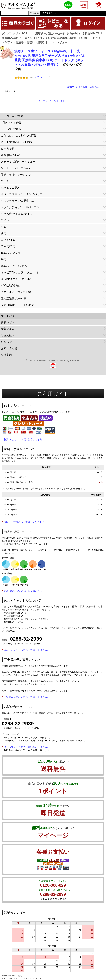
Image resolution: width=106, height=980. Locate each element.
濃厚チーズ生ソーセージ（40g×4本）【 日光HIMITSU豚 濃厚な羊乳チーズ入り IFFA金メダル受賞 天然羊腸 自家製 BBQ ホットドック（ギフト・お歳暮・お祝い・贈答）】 (52, 38)
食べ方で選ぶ (9, 149)
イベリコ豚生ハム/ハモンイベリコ (22, 194)
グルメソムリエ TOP (14, 34)
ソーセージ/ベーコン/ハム (17, 168)
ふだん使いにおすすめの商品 (19, 136)
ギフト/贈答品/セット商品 (17, 142)
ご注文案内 (8, 335)
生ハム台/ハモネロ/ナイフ (17, 214)
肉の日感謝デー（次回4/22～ (19, 305)
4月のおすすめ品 (11, 123)
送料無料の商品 (10, 155)
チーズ (5, 181)
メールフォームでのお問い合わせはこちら (27, 747)
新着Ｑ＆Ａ (8, 329)
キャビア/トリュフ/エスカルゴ (19, 272)
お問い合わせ (9, 348)
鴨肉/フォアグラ (11, 253)
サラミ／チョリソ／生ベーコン (20, 207)
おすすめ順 (82, 87)
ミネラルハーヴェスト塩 (16, 292)
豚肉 (4, 233)
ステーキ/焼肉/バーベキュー (18, 162)
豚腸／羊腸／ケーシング (16, 175)
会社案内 (6, 355)
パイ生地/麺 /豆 (10, 285)
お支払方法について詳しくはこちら (23, 439)
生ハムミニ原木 (10, 188)
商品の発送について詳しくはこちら (23, 591)
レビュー (62, 42)
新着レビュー (9, 322)
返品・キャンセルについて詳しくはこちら (27, 650)
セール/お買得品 (11, 129)
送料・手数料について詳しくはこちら (24, 522)
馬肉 (4, 259)
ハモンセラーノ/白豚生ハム (18, 201)
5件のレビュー (42, 77)
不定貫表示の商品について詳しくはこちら (27, 697)
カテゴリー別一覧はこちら (52, 101)
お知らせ (6, 342)
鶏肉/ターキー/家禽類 (14, 266)
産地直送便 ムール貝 (14, 298)
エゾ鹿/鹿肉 (8, 240)
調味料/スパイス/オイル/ (16, 279)
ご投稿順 (94, 87)
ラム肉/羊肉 (8, 246)
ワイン (5, 220)
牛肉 (4, 227)
